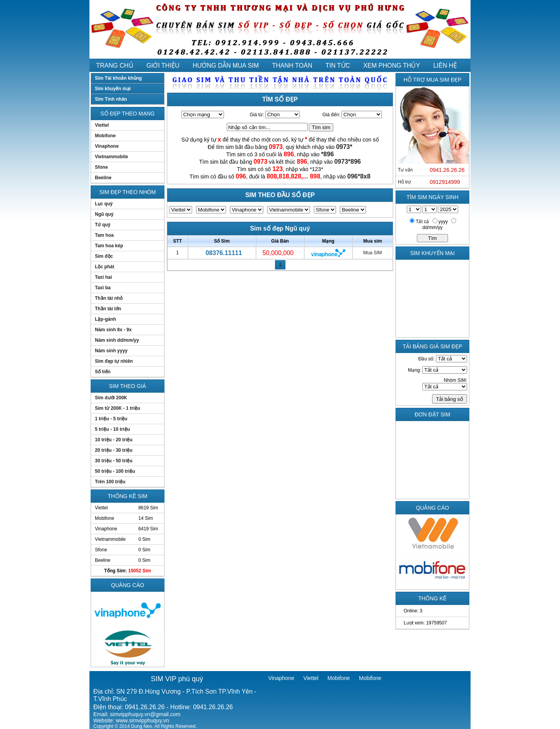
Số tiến (103, 372)
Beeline (103, 178)
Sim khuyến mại (113, 89)
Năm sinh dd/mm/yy (117, 340)
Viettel (102, 125)
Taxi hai (103, 277)
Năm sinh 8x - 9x (113, 330)
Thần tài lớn (108, 309)
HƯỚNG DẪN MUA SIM (226, 66)
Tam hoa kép (109, 246)
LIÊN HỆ (445, 66)
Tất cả (422, 222)
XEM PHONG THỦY (392, 66)
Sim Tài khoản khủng (118, 78)
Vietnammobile (111, 157)
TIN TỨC (338, 66)
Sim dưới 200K (111, 398)
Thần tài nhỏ (109, 298)
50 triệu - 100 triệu (115, 471)
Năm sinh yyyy (111, 351)
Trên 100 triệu (110, 482)
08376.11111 (224, 253)
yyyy (443, 222)
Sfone (101, 167)
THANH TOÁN (292, 66)
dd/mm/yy (432, 227)
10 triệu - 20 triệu (114, 440)
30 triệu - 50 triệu (114, 461)
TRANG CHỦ (115, 66)
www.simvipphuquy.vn (143, 720)
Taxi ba (103, 288)
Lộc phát (105, 267)
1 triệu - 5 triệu (111, 419)
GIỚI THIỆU (163, 66)
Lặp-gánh (105, 319)
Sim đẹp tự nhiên (114, 361)
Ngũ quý (104, 214)
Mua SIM (373, 253)
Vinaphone (107, 146)
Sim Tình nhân (111, 99)
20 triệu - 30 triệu (114, 450)
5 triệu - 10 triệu (112, 429)
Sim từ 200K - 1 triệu (117, 408)
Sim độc (104, 256)
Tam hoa (104, 235)
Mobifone (105, 136)
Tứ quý (103, 225)
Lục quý (104, 204)
